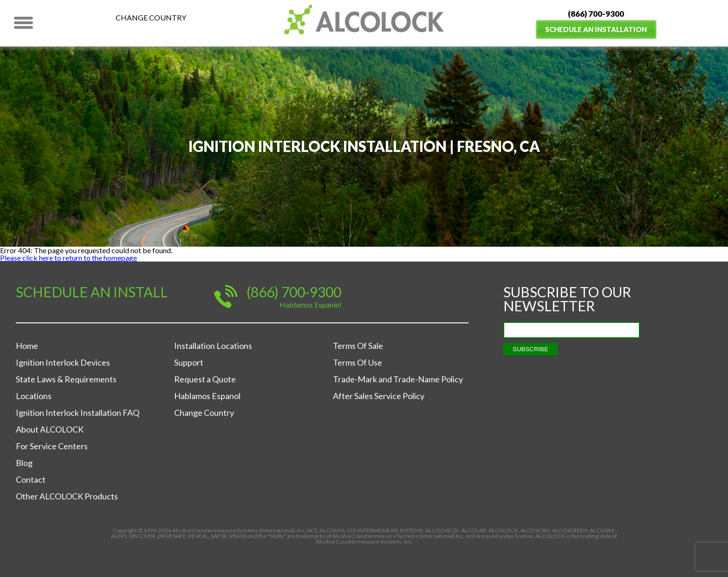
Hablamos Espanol (207, 396)
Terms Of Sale (358, 346)
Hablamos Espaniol (310, 305)
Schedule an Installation (596, 29)
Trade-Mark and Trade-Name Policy (398, 379)
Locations (34, 396)
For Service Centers (52, 446)
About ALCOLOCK (50, 429)
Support (189, 362)
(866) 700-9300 (596, 14)
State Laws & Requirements (66, 379)
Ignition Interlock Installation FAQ (78, 413)
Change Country (151, 17)
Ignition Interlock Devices (63, 362)
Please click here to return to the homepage (68, 258)
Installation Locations (213, 346)
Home (27, 346)
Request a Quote (205, 379)
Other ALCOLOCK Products (67, 496)
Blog (24, 463)
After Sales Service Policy (379, 396)
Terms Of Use (357, 362)
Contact (31, 479)
